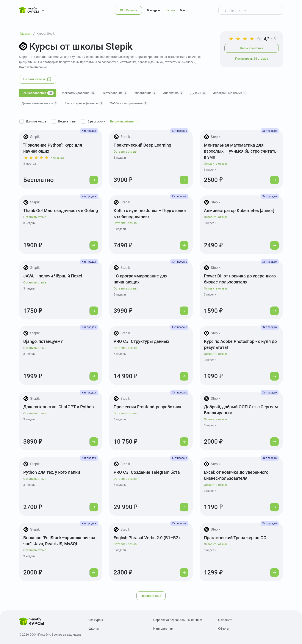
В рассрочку (96, 121)
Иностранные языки (230, 93)
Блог (183, 10)
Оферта (223, 629)
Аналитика (173, 93)
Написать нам (163, 629)
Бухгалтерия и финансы (84, 103)
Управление (145, 93)
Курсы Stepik (46, 34)
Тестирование (115, 93)
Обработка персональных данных (178, 620)
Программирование (78, 93)
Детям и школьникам (40, 103)
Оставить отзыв (125, 152)
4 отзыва (57, 158)
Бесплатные (67, 121)
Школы (170, 10)
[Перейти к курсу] (94, 180)
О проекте (225, 620)
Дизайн (198, 93)
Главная (26, 34)
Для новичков (36, 121)
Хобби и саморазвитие (129, 103)
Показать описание (33, 67)
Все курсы (154, 10)
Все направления (38, 93)
